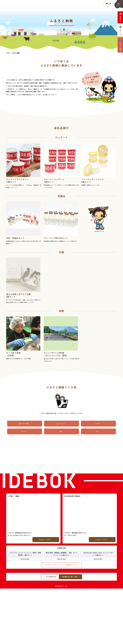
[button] (119, 4)
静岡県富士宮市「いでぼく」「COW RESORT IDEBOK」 (18, 6)
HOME (8, 53)
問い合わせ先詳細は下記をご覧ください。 (20, 535)
